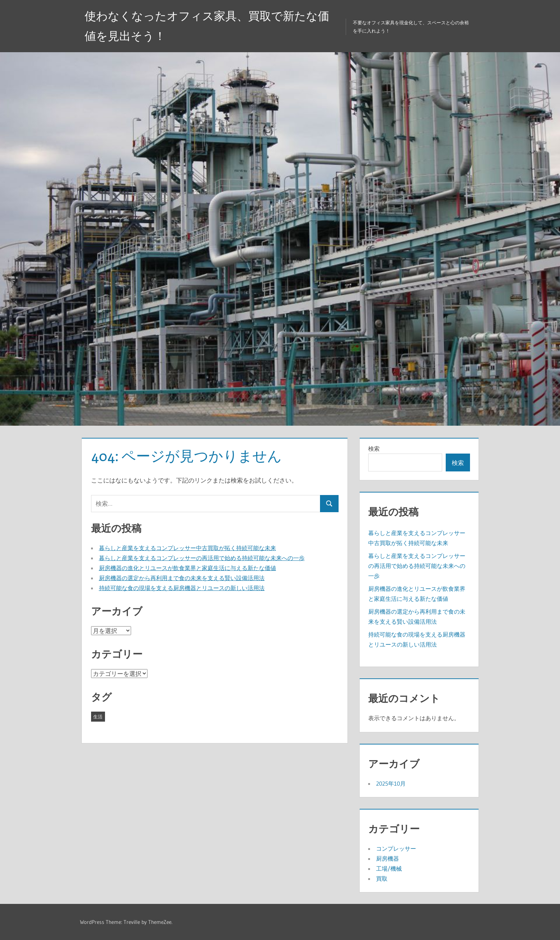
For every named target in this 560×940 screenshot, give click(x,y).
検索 (374, 449)
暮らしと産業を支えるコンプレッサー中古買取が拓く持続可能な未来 (187, 548)
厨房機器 (387, 859)
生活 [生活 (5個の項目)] (98, 717)
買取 (382, 879)
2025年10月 (391, 783)
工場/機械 (389, 869)
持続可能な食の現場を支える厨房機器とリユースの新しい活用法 (182, 588)
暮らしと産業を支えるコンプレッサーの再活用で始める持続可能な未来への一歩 (202, 558)
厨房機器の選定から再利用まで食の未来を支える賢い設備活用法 (182, 578)
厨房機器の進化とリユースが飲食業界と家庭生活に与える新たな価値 (187, 568)
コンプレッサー (396, 849)
